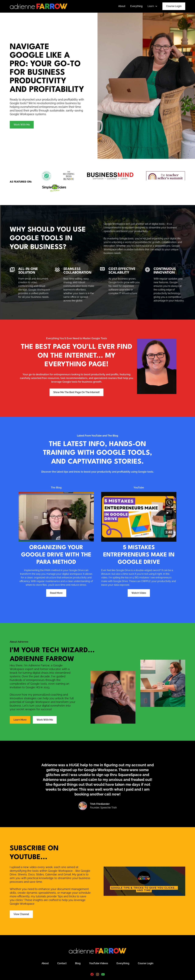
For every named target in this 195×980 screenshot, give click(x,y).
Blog (78, 963)
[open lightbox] (146, 86)
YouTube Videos (99, 963)
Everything (136, 6)
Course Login (174, 6)
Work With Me (22, 125)
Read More (56, 593)
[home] (39, 6)
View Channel (21, 914)
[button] (152, 6)
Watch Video (139, 593)
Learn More (20, 720)
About (122, 6)
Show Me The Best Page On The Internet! (76, 392)
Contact (62, 963)
